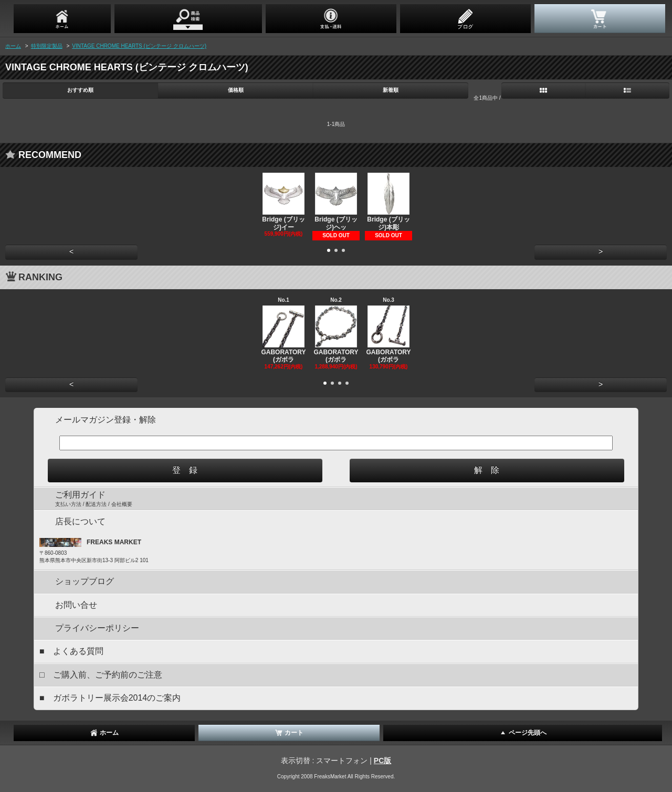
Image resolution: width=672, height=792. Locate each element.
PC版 (382, 761)
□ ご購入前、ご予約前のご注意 (101, 675)
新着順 (391, 90)
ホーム (13, 46)
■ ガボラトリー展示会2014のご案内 (110, 698)
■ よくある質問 (71, 651)
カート (289, 733)
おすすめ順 (80, 90)
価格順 (236, 90)
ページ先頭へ (522, 733)
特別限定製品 (47, 46)
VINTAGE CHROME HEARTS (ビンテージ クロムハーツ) (139, 46)
